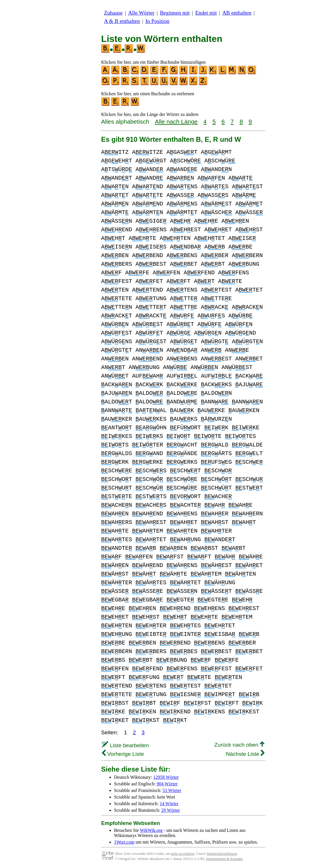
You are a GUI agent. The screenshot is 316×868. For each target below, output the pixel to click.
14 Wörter (169, 804)
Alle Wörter (141, 13)
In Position (157, 21)
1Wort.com (124, 842)
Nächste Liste (245, 754)
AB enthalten (237, 13)
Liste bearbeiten (125, 745)
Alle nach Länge (176, 122)
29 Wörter (171, 810)
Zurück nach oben (239, 745)
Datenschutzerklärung (222, 854)
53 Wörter (172, 790)
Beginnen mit (175, 13)
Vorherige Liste (123, 754)
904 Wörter (167, 784)
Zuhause (113, 13)
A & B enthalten (122, 21)
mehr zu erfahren (183, 854)
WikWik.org (151, 830)
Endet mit (206, 13)
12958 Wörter (166, 777)
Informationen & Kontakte (224, 859)
